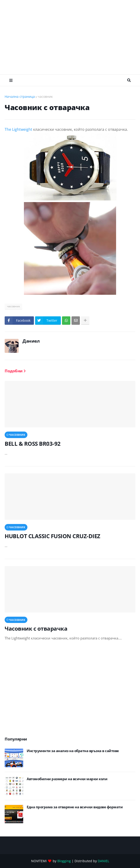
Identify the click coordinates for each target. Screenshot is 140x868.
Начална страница (20, 97)
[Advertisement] (72, 37)
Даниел (31, 341)
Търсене (129, 80)
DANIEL (103, 861)
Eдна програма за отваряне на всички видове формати (75, 807)
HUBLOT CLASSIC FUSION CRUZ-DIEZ (52, 536)
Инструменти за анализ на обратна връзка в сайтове (73, 751)
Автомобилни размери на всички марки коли (67, 779)
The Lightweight (18, 129)
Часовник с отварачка (36, 628)
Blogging (64, 861)
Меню (11, 80)
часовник (45, 97)
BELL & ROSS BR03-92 (33, 444)
